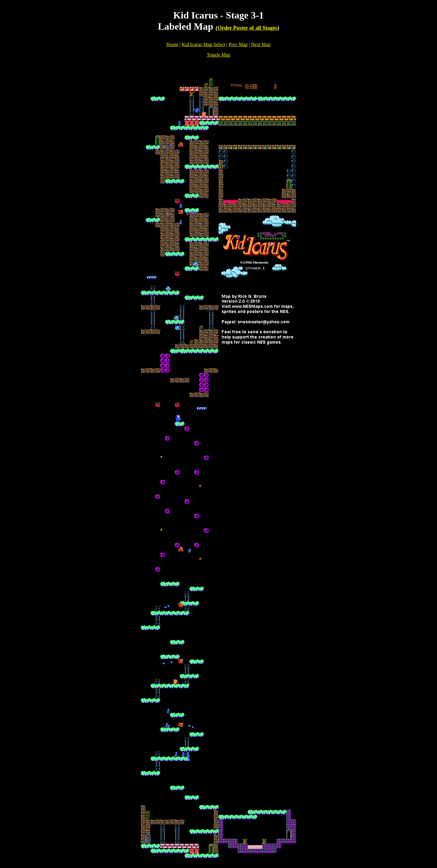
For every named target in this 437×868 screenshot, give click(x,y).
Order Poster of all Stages (247, 28)
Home (172, 44)
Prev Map (238, 44)
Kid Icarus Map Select (204, 44)
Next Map (261, 44)
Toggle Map (218, 55)
